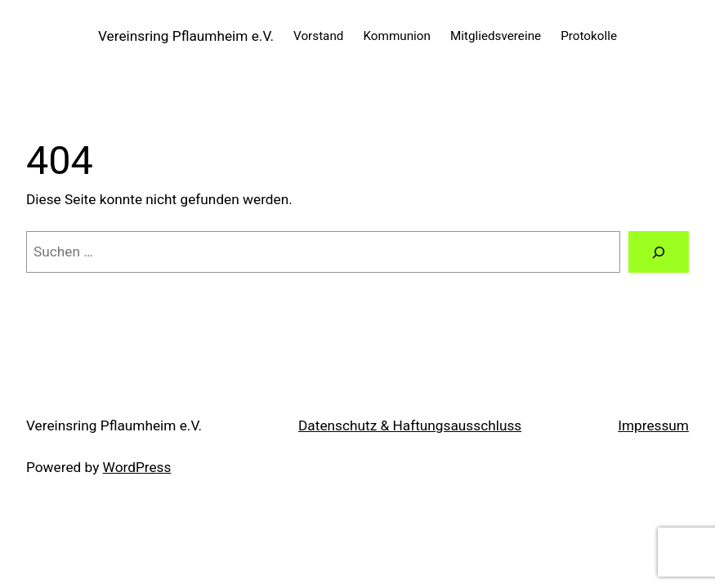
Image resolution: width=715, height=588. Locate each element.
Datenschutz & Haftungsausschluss (410, 425)
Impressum (653, 425)
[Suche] (659, 252)
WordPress (137, 467)
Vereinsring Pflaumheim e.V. (186, 36)
